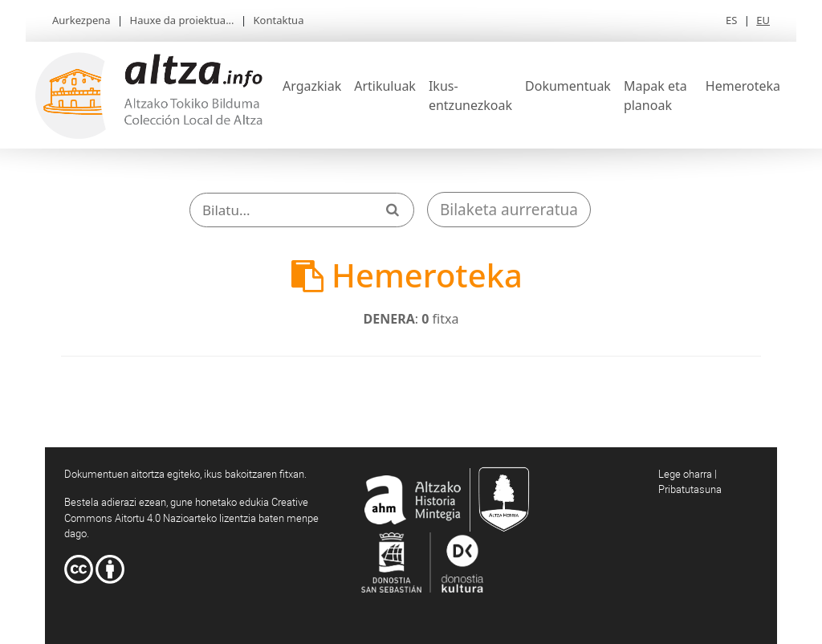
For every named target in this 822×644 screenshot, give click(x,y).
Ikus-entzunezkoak (470, 96)
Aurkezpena (81, 20)
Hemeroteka (743, 86)
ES (731, 20)
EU (763, 20)
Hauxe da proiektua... (182, 20)
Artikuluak (385, 86)
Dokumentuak (568, 86)
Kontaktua (279, 20)
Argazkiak (312, 86)
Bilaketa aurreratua (509, 210)
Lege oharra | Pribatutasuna (690, 482)
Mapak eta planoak (655, 96)
